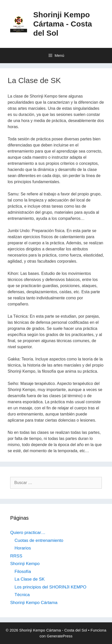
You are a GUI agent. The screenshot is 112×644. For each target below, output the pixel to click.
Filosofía (23, 572)
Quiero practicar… (28, 533)
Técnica (22, 595)
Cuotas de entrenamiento (39, 540)
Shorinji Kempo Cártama (34, 603)
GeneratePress (60, 636)
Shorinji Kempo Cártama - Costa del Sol (63, 24)
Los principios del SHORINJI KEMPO (51, 587)
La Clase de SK (30, 579)
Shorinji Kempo (25, 564)
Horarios (23, 548)
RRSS (16, 556)
